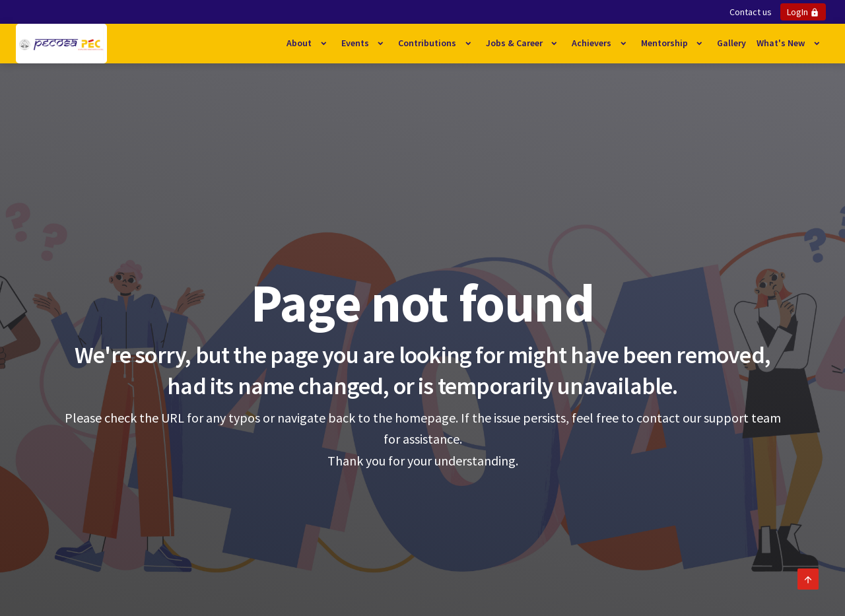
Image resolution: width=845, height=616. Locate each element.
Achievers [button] (592, 43)
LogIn (803, 12)
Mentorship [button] (665, 43)
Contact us (751, 12)
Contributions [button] (428, 43)
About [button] (300, 43)
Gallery (731, 43)
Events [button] (356, 43)
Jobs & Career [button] (515, 43)
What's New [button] (782, 43)
